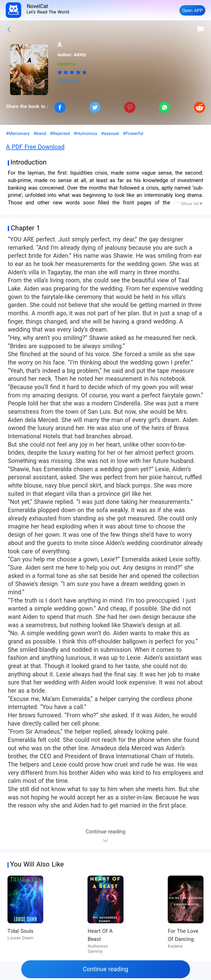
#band (40, 133)
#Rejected (60, 133)
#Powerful (133, 133)
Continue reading (105, 969)
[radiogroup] (72, 72)
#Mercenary (18, 133)
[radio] (61, 72)
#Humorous (85, 133)
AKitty (80, 55)
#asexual (110, 133)
